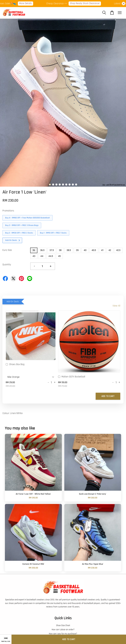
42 (110, 250)
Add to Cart (108, 396)
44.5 (51, 256)
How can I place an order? (63, 630)
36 (34, 250)
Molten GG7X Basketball (72, 377)
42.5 (118, 250)
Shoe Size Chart (63, 625)
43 (34, 256)
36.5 (42, 250)
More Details (28, 3)
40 (85, 250)
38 (60, 250)
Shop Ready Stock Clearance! (88, 3)
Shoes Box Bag (15, 365)
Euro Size (7, 250)
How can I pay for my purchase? (63, 634)
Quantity (7, 265)
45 (59, 256)
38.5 (69, 250)
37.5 (52, 250)
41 (102, 250)
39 (77, 250)
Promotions (8, 211)
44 (42, 256)
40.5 (94, 250)
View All (116, 306)
